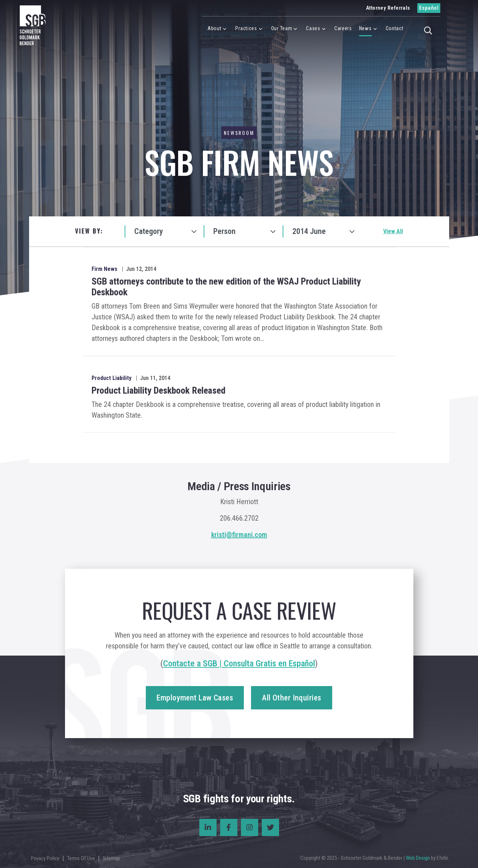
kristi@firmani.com (239, 535)
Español (429, 8)
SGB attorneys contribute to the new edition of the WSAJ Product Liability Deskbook (226, 287)
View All (393, 231)
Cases (313, 28)
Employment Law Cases (195, 698)
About (215, 28)
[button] (430, 30)
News (365, 28)
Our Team (282, 28)
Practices (246, 28)
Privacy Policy (45, 858)
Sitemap (111, 858)
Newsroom (239, 133)
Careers (343, 28)
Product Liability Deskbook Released (159, 390)
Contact (395, 28)
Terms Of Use (81, 858)
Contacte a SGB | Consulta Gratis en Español (239, 663)
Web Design (418, 858)
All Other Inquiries (291, 698)
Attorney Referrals (388, 8)
